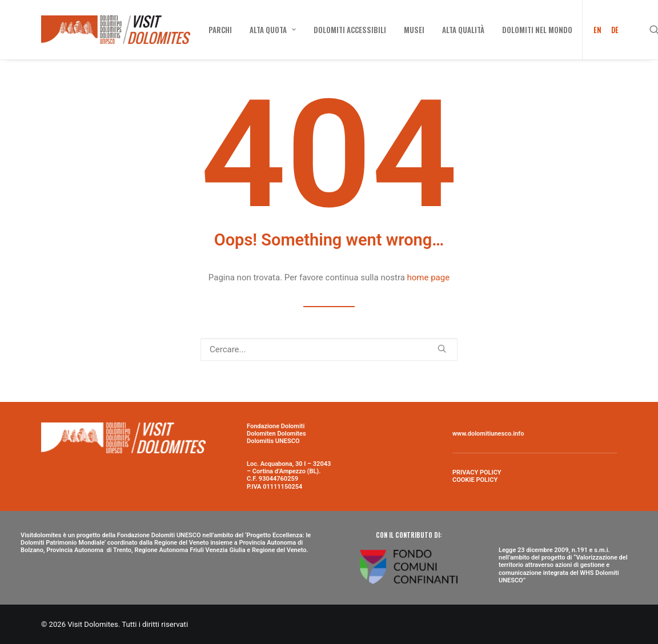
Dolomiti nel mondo (537, 30)
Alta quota (273, 30)
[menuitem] (220, 30)
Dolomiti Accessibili (350, 30)
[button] (442, 349)
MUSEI (414, 30)
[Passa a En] (594, 30)
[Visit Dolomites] (116, 30)
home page (429, 277)
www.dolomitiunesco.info (488, 434)
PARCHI (220, 30)
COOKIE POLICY (475, 480)
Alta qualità (463, 30)
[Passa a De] (613, 30)
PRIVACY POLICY (477, 472)
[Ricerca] (329, 349)
